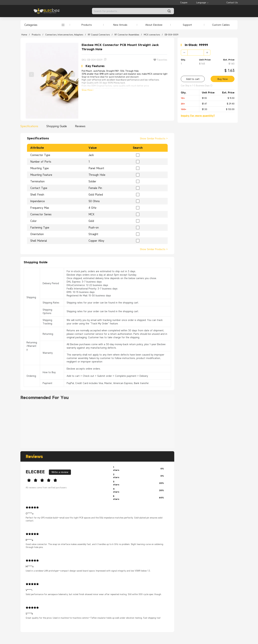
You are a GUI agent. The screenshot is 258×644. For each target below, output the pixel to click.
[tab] (30, 126)
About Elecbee (154, 25)
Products (87, 25)
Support (187, 25)
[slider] (67, 480)
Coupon (184, 2)
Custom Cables (221, 25)
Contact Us (232, 2)
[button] (184, 53)
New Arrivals (120, 25)
